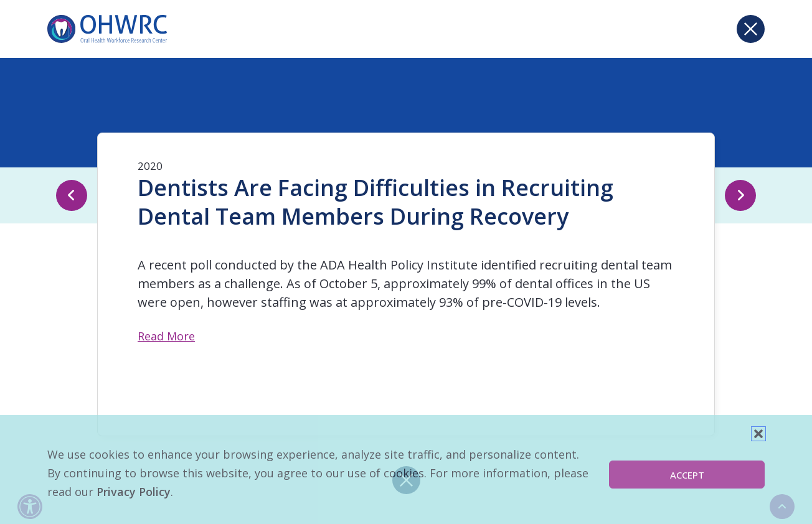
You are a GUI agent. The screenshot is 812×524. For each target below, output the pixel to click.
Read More (166, 336)
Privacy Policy (134, 492)
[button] (758, 434)
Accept (687, 475)
